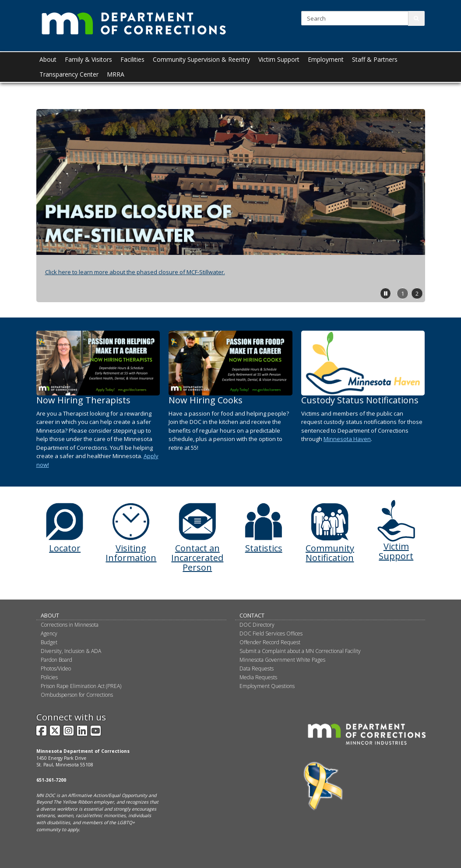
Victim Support (396, 551)
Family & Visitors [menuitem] (88, 59)
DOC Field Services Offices (271, 633)
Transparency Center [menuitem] (69, 74)
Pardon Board (56, 660)
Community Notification (330, 553)
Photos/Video (56, 669)
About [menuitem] (48, 59)
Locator (65, 548)
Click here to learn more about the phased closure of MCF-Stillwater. (135, 272)
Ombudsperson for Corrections (77, 695)
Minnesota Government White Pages (282, 660)
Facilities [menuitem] (132, 59)
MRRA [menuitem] (116, 74)
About (50, 615)
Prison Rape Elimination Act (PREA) (81, 686)
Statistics (264, 548)
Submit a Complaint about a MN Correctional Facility (300, 651)
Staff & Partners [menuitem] (375, 59)
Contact (252, 615)
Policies (49, 677)
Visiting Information (131, 553)
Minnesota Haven (347, 439)
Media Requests (258, 677)
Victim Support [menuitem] (279, 59)
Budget (49, 642)
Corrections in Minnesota (70, 625)
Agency (49, 633)
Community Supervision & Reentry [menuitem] (201, 59)
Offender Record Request (270, 642)
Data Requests (257, 669)
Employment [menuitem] (326, 59)
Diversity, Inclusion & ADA (71, 651)
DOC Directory (257, 625)
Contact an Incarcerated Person (197, 558)
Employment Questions (267, 686)
